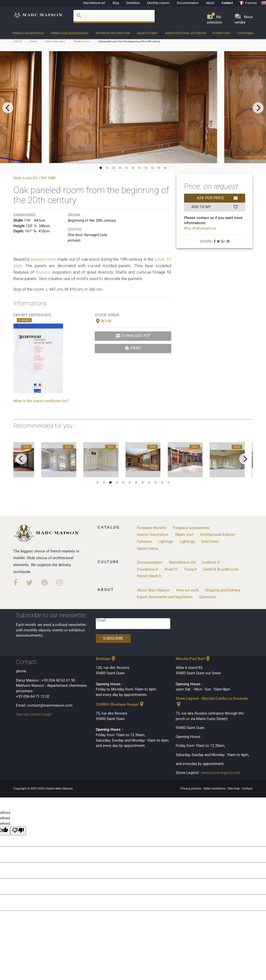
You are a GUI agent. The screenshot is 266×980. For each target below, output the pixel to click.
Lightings (245, 33)
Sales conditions (215, 789)
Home (33, 41)
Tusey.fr (190, 569)
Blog (116, 3)
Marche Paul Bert (193, 659)
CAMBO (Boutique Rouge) (120, 705)
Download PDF (133, 336)
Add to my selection (215, 207)
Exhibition (133, 3)
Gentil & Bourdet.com (221, 569)
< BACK (18, 41)
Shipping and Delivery (223, 590)
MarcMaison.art (94, 3)
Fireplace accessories (70, 33)
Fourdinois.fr (148, 569)
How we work (187, 590)
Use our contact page (34, 714)
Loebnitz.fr (211, 563)
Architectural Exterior (185, 33)
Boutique (106, 659)
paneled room (43, 259)
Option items (148, 549)
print (133, 348)
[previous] (8, 108)
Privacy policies (191, 789)
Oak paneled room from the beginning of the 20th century (129, 41)
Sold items (210, 542)
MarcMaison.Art (182, 563)
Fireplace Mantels (28, 33)
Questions (207, 597)
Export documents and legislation (165, 597)
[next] (258, 108)
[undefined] (18, 831)
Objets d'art (147, 33)
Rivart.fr (171, 569)
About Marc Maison (153, 590)
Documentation (188, 3)
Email (101, 620)
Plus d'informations (200, 229)
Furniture (221, 33)
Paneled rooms (82, 41)
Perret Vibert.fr (149, 576)
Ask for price (217, 198)
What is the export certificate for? (41, 401)
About (210, 3)
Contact (227, 3)
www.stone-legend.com (221, 773)
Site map (234, 789)
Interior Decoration (113, 33)
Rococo (43, 272)
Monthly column (158, 3)
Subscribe (113, 638)
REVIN (103, 321)
